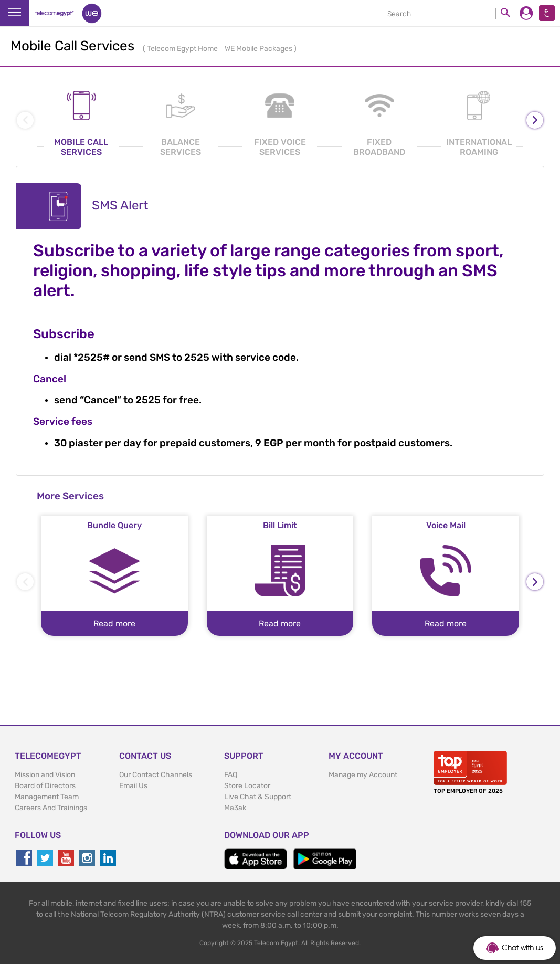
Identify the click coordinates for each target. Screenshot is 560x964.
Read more (114, 624)
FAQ (231, 775)
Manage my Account (363, 775)
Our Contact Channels (156, 775)
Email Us (133, 786)
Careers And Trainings (51, 808)
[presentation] (535, 120)
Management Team (47, 797)
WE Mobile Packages (259, 49)
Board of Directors (45, 786)
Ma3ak (235, 808)
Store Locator (247, 786)
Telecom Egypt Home (183, 49)
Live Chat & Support (258, 797)
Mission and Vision (45, 775)
